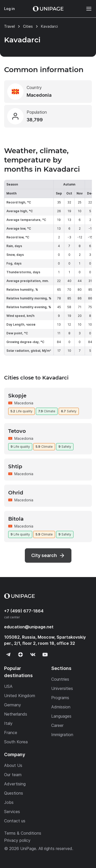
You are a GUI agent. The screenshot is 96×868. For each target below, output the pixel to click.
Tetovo (17, 431)
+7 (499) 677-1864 (24, 611)
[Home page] (48, 9)
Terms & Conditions (23, 833)
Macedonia (24, 403)
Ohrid (16, 493)
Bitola (16, 519)
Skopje (17, 396)
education (29, 627)
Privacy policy (17, 840)
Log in (9, 9)
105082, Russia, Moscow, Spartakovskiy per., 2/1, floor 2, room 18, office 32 (45, 640)
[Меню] (86, 9)
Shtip (15, 466)
